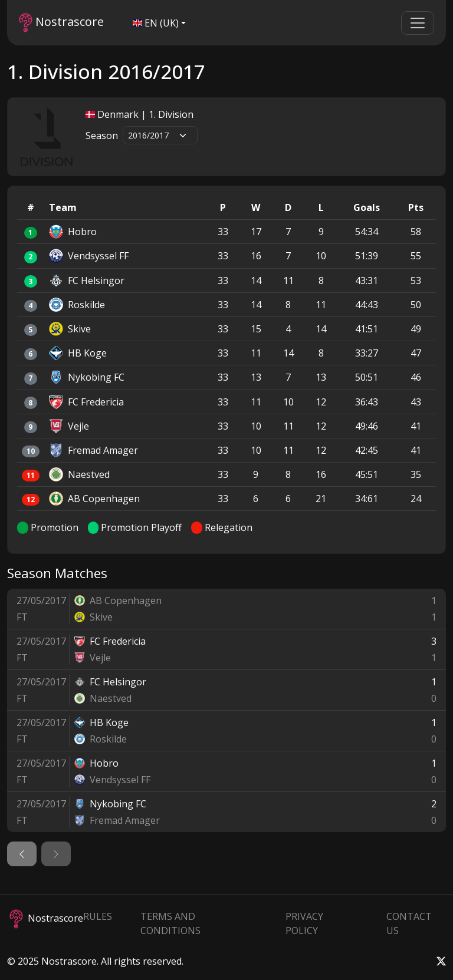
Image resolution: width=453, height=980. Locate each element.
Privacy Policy (304, 923)
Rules (98, 916)
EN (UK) (156, 23)
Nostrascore (61, 23)
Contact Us (409, 923)
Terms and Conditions (170, 923)
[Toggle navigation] (418, 23)
